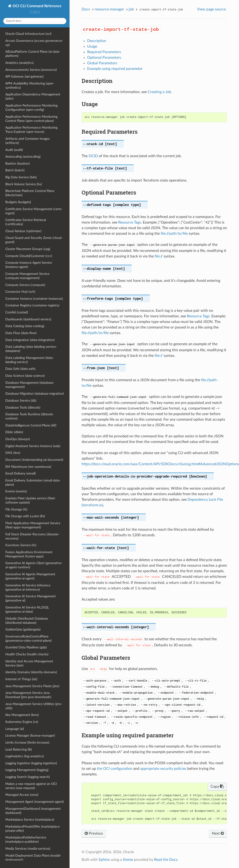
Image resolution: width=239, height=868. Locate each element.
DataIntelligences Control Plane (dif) (31, 425)
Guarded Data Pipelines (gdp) (26, 647)
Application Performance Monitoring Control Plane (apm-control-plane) (31, 119)
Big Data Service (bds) (21, 177)
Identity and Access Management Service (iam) (29, 663)
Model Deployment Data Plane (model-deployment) (33, 858)
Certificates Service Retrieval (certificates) (26, 222)
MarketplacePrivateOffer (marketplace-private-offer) (33, 829)
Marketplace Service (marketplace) (30, 820)
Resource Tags (130, 222)
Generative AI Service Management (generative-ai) (30, 598)
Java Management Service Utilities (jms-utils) (34, 706)
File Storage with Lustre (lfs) (25, 516)
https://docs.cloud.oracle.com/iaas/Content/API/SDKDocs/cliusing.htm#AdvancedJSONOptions (160, 464)
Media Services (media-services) (28, 849)
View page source (211, 9)
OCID (93, 156)
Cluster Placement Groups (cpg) (28, 249)
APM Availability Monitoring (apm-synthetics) (30, 86)
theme (128, 860)
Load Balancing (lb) (19, 749)
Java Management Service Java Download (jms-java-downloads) (28, 695)
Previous (94, 833)
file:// (159, 256)
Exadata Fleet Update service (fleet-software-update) (31, 500)
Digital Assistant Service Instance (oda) (33, 446)
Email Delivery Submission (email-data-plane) (33, 483)
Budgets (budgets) (18, 202)
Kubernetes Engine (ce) (22, 722)
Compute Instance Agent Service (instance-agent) (29, 265)
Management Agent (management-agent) (35, 802)
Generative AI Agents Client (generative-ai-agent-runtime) (34, 565)
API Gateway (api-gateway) (24, 76)
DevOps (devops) (18, 439)
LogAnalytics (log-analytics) (25, 756)
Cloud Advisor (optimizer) (23, 231)
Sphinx (104, 860)
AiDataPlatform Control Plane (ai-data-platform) (33, 54)
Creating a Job (159, 92)
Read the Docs (166, 860)
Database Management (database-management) (30, 385)
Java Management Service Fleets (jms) (32, 686)
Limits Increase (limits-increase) (27, 743)
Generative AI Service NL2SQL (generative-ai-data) (27, 610)
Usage (92, 46)
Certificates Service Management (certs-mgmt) (34, 211)
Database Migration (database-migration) (35, 394)
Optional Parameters (104, 58)
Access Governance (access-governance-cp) (34, 43)
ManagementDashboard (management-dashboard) (33, 811)
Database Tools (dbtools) (23, 408)
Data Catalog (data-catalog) (25, 326)
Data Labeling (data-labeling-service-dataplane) (31, 349)
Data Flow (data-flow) (21, 333)
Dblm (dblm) (14, 432)
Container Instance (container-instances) (34, 299)
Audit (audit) (14, 150)
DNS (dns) (13, 453)
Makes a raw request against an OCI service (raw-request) (31, 786)
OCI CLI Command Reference (37, 6)
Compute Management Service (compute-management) (27, 276)
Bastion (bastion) (18, 164)
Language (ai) (15, 729)
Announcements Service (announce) (31, 70)
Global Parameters (102, 63)
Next (218, 833)
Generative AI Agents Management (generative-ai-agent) (30, 576)
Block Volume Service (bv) (24, 184)
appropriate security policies (163, 769)
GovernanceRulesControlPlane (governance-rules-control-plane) (29, 639)
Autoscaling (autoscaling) (23, 157)
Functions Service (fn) (21, 545)
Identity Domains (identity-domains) (31, 672)
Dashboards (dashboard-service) (28, 319)
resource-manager (109, 9)
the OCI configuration (115, 769)
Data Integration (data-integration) (30, 340)
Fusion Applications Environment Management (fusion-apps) (29, 554)
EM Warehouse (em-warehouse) (28, 467)
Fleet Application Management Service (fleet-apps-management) (33, 525)
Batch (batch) (15, 170)
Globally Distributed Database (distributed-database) (27, 621)
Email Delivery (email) (21, 473)
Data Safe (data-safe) (20, 369)
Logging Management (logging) (27, 770)
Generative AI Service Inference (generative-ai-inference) (28, 587)
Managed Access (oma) (22, 795)
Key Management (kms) (22, 715)
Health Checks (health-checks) (27, 654)
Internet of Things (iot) (21, 679)
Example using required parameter (115, 69)
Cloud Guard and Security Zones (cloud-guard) (34, 240)
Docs (86, 9)
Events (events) (16, 491)
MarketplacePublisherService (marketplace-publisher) (26, 840)
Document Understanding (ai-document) (34, 460)
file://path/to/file (174, 234)
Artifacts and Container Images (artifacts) (27, 141)
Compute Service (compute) (25, 285)
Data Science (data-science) (25, 376)
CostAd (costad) (17, 312)
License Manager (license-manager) (30, 736)
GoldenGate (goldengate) (23, 629)
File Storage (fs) (16, 509)
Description (97, 41)
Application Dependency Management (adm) (33, 96)
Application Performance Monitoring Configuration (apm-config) (31, 108)
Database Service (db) (21, 401)
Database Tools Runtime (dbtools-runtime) (30, 416)
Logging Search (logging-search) (28, 777)
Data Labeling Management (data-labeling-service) (30, 360)
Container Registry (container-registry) (32, 305)
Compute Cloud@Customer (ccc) (29, 256)
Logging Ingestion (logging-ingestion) (31, 763)
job (131, 9)
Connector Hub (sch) (20, 292)
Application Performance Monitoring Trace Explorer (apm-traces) (31, 130)
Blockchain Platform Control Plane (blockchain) (30, 193)
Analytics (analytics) (19, 63)
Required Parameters (104, 52)
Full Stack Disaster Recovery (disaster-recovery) (32, 536)
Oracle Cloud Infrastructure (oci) (28, 34)
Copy (217, 787)
